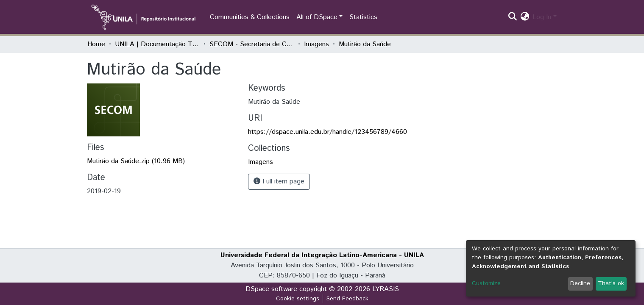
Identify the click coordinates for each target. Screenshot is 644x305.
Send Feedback (347, 299)
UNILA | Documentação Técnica (157, 44)
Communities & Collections (250, 17)
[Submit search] (512, 17)
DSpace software (271, 289)
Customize (486, 283)
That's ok (611, 283)
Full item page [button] (279, 182)
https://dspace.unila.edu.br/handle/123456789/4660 (328, 132)
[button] (525, 17)
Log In (542, 17)
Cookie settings (298, 299)
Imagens (316, 44)
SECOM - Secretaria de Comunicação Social (252, 44)
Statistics (363, 17)
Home (96, 44)
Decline (580, 283)
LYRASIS (386, 289)
